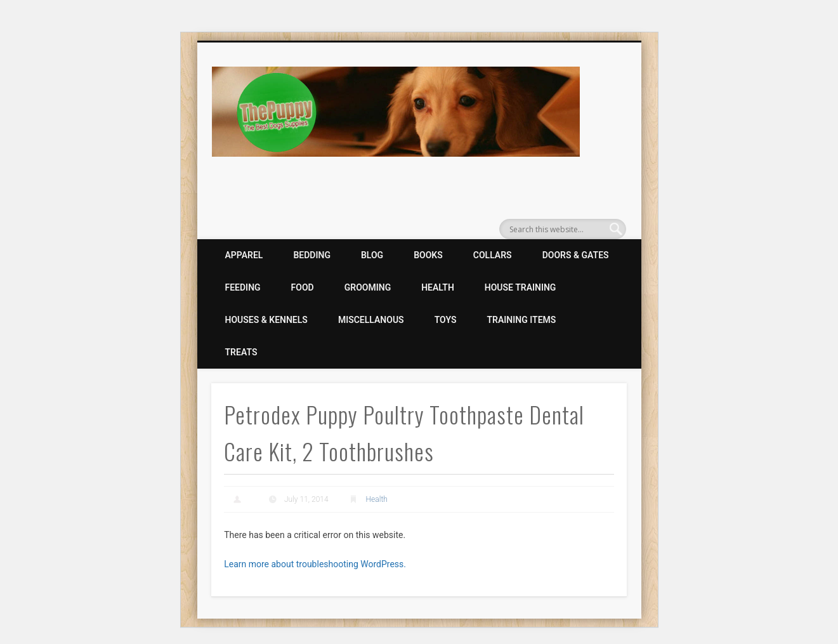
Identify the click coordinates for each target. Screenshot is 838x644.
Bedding (312, 255)
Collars (493, 255)
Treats (241, 352)
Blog (372, 255)
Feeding (243, 287)
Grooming (368, 287)
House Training (520, 287)
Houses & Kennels (266, 320)
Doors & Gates (576, 255)
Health (438, 287)
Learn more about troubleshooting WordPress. (315, 564)
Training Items (522, 320)
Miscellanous (371, 320)
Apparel (244, 255)
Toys (446, 320)
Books (428, 255)
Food (303, 287)
